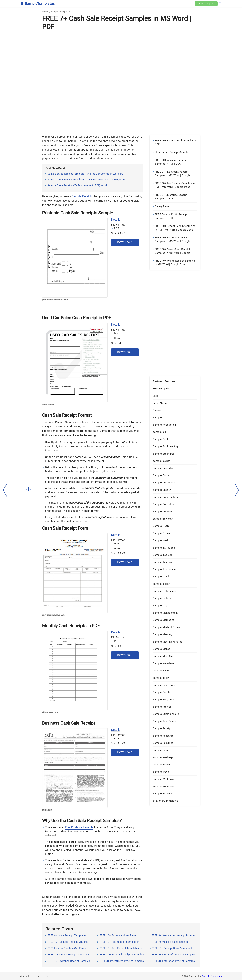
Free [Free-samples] (206, 4)
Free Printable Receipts (79, 827)
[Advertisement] (121, 57)
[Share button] (29, 490)
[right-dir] (237, 490)
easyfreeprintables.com (53, 615)
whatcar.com (48, 405)
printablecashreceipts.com (55, 300)
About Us (43, 976)
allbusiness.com (50, 712)
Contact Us (26, 976)
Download (125, 242)
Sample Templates (212, 976)
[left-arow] (5, 490)
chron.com (47, 810)
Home (45, 12)
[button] (220, 3)
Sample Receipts (59, 12)
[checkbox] (22, 3)
